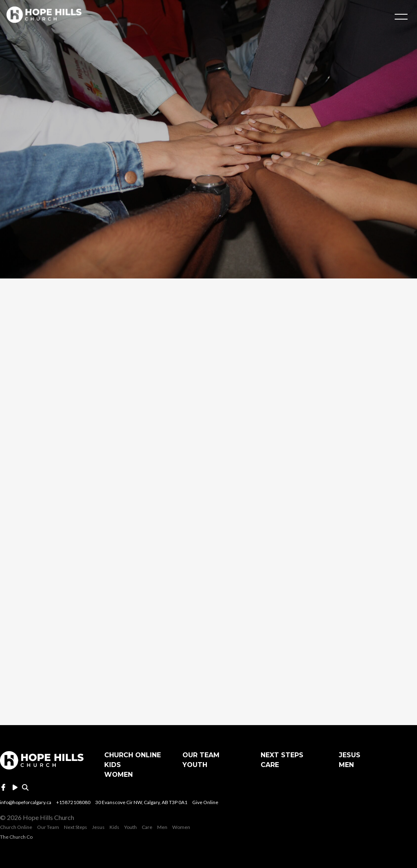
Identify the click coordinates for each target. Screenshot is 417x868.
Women (119, 775)
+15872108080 (73, 802)
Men (346, 765)
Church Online (133, 755)
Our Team (201, 755)
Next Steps (282, 755)
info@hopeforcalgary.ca (26, 802)
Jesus (350, 755)
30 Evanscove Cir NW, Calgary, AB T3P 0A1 (141, 802)
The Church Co (16, 837)
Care (270, 765)
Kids (113, 765)
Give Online (205, 802)
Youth (195, 765)
